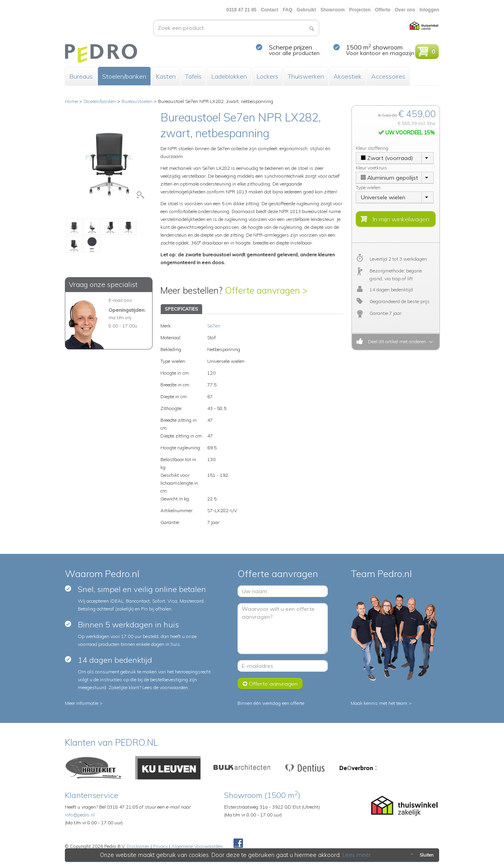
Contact (269, 10)
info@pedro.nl (80, 815)
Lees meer (357, 855)
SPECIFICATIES (181, 309)
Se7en (214, 326)
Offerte (383, 10)
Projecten (360, 10)
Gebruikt (306, 10)
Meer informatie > (84, 703)
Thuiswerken (306, 76)
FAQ (288, 10)
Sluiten (421, 855)
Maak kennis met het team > (381, 703)
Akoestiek (348, 76)
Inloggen (429, 10)
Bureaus (81, 76)
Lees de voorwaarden (165, 687)
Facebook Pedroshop (238, 844)
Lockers (267, 76)
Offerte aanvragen (270, 684)
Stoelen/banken (124, 76)
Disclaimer (138, 846)
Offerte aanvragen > (266, 290)
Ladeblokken (229, 76)
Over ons (405, 10)
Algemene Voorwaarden (197, 846)
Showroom (333, 10)
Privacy (160, 846)
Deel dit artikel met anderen (396, 341)
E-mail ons (120, 300)
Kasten (166, 76)
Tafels (193, 76)
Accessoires (388, 76)
